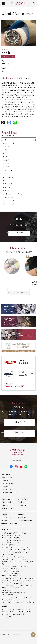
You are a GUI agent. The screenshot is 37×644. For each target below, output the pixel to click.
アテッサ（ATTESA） (26, 585)
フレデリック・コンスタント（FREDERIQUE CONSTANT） (18, 563)
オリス (5, 153)
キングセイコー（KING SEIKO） (11, 571)
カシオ (5, 157)
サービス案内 (7, 490)
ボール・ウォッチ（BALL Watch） (12, 557)
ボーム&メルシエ (9, 201)
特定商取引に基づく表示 (9, 524)
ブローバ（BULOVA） (25, 578)
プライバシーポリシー (25, 520)
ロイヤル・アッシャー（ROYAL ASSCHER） (15, 609)
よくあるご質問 (6, 517)
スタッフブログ (23, 505)
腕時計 (4, 140)
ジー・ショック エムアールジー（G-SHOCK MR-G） (18, 581)
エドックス (7, 146)
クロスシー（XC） (7, 588)
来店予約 (18, 432)
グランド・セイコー (10, 167)
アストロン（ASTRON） (9, 578)
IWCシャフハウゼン (9, 143)
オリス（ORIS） (22, 559)
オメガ (5, 150)
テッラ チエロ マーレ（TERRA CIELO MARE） (16, 597)
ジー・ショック (8, 177)
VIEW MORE (19, 232)
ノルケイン (7, 187)
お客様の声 (5, 505)
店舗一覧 (6, 481)
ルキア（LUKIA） (20, 588)
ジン (4, 174)
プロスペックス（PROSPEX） (11, 576)
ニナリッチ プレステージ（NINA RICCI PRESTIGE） (17, 612)
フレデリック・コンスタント (13, 194)
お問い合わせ (18, 422)
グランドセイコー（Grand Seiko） (12, 540)
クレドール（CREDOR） (23, 550)
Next (34, 267)
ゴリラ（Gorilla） (30, 602)
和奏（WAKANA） (7, 616)
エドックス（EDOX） (8, 559)
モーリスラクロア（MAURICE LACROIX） (14, 566)
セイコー (6, 180)
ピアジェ (6, 191)
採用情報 (4, 514)
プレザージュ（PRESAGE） (10, 573)
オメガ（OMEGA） (7, 533)
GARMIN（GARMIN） (8, 590)
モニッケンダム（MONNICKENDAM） (13, 614)
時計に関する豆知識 (8, 508)
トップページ (6, 474)
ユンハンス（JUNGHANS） (10, 569)
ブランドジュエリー (24, 499)
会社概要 (6, 487)
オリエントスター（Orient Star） (12, 602)
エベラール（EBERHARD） (10, 552)
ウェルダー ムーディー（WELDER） (13, 592)
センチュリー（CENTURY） (10, 600)
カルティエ (7, 160)
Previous (3, 267)
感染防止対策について (10, 493)
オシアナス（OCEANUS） (10, 585)
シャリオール (7, 170)
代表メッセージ (8, 484)
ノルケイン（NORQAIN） (9, 545)
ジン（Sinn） (24, 552)
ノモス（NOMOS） (7, 554)
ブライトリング (8, 197)
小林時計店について (8, 477)
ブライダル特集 (6, 502)
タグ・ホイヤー (8, 184)
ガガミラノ (7, 163)
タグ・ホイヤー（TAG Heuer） (11, 542)
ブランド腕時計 (6, 499)
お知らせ (21, 514)
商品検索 (19, 460)
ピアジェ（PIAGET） (21, 533)
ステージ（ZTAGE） (8, 595)
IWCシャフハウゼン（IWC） (10, 535)
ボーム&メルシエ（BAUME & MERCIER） (14, 547)
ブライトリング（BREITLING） (11, 538)
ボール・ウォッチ (9, 204)
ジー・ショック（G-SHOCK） (11, 583)
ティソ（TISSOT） (7, 550)
